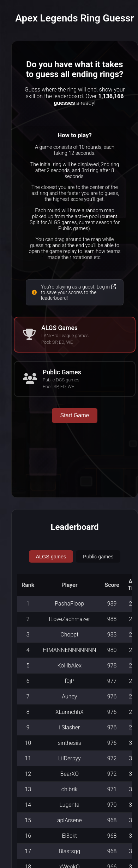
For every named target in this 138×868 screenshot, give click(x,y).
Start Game (75, 415)
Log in (106, 287)
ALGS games (51, 557)
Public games (98, 557)
